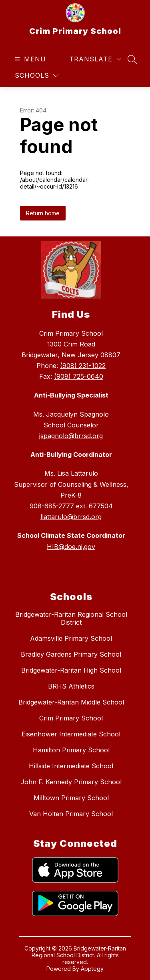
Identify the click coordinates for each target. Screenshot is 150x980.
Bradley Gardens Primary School (71, 654)
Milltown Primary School (71, 798)
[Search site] (132, 59)
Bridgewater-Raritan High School (71, 670)
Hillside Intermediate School (71, 766)
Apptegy (92, 969)
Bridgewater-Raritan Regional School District (71, 618)
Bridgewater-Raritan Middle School (71, 702)
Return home (43, 213)
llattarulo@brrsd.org (71, 517)
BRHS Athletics (71, 686)
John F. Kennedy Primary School (71, 782)
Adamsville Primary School (71, 638)
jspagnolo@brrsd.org (71, 436)
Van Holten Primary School (71, 814)
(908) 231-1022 (83, 366)
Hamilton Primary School (71, 750)
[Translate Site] (95, 59)
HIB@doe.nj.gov (71, 547)
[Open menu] (29, 59)
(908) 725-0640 (79, 376)
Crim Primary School (71, 718)
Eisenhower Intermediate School (71, 734)
